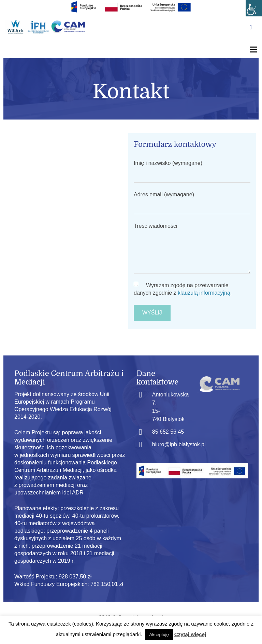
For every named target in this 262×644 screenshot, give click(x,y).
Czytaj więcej (190, 634)
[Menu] (253, 50)
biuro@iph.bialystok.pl (179, 444)
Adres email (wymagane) (192, 203)
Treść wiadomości (192, 248)
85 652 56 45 (168, 432)
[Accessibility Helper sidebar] (254, 8)
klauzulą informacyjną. (205, 293)
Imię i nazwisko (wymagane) (192, 171)
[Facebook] (251, 27)
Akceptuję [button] (159, 635)
